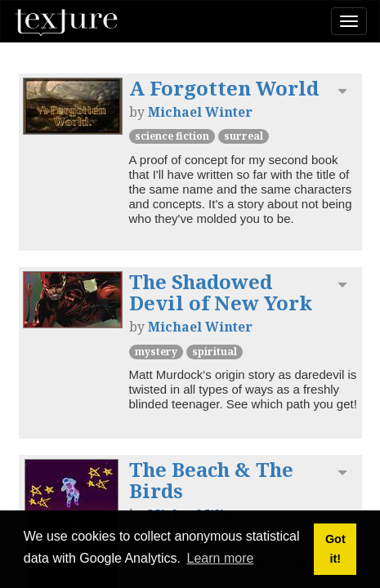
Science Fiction (172, 136)
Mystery (156, 352)
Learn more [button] (221, 558)
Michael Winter (200, 112)
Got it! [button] (335, 549)
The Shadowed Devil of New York (221, 292)
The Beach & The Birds (211, 480)
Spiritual (215, 352)
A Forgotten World (224, 88)
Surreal (244, 136)
